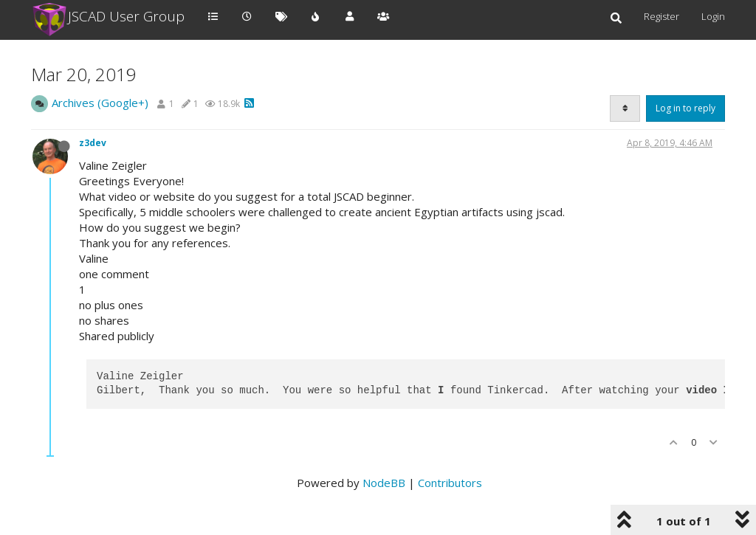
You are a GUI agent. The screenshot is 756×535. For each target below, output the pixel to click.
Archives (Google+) (100, 103)
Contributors (450, 483)
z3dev (93, 143)
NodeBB (384, 483)
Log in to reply (685, 108)
